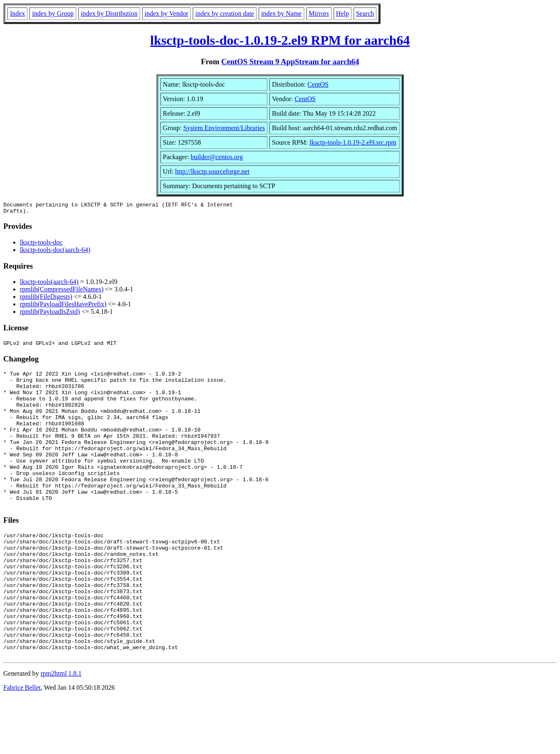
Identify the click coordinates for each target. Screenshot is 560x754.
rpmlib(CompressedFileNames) (62, 292)
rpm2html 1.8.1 (61, 729)
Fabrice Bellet (22, 743)
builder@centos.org (217, 157)
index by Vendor (166, 13)
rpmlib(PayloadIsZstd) (50, 314)
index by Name (281, 13)
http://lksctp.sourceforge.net (212, 171)
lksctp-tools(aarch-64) (49, 284)
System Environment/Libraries (224, 128)
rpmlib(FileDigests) (46, 299)
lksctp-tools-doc (41, 245)
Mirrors (319, 13)
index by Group (53, 13)
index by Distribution (109, 13)
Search (365, 13)
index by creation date (225, 13)
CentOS (318, 84)
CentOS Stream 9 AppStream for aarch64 (290, 62)
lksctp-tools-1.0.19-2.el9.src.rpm (353, 142)
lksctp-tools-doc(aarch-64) (55, 252)
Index (17, 13)
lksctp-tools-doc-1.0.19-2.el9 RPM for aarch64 (280, 40)
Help (343, 13)
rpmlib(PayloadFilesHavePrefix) (63, 307)
